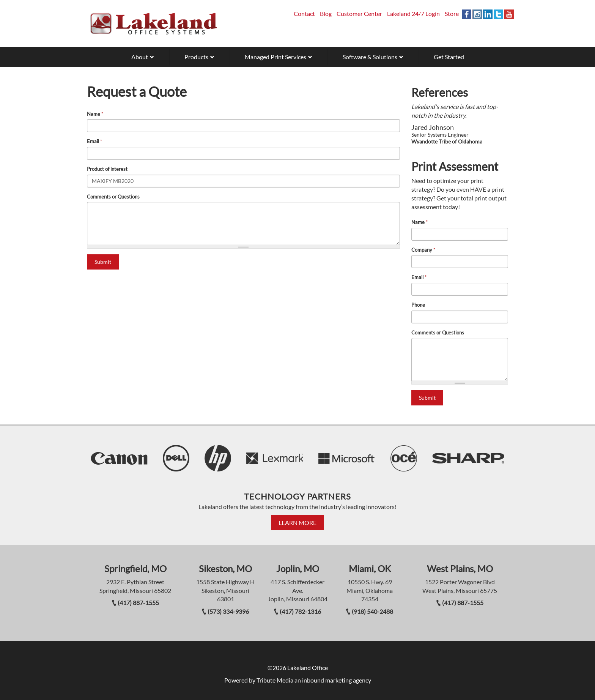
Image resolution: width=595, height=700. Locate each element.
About (140, 57)
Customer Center (359, 13)
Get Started (449, 57)
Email (94, 141)
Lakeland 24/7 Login (413, 13)
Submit (103, 262)
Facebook (467, 14)
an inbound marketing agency (333, 680)
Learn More (297, 523)
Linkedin (488, 14)
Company (423, 250)
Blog (326, 13)
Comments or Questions (113, 197)
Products (196, 57)
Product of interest (107, 169)
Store (452, 13)
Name (95, 114)
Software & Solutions (370, 57)
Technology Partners (297, 496)
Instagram (477, 14)
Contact (304, 13)
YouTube (509, 14)
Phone (418, 305)
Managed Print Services (275, 57)
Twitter (498, 14)
